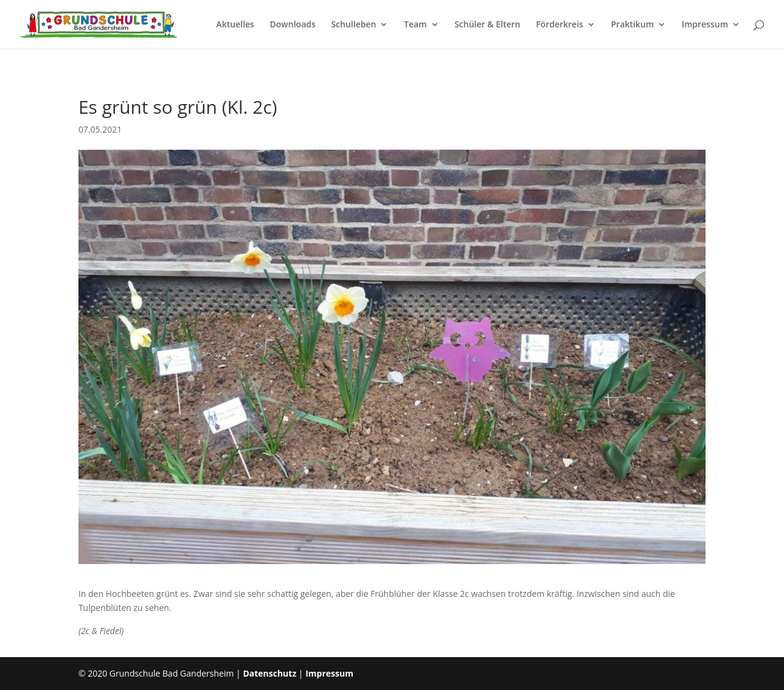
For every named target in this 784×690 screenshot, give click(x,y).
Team (415, 25)
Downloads (293, 25)
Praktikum (633, 25)
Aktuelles (235, 25)
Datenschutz (269, 673)
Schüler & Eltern (487, 25)
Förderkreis (560, 25)
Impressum (705, 25)
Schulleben (353, 25)
